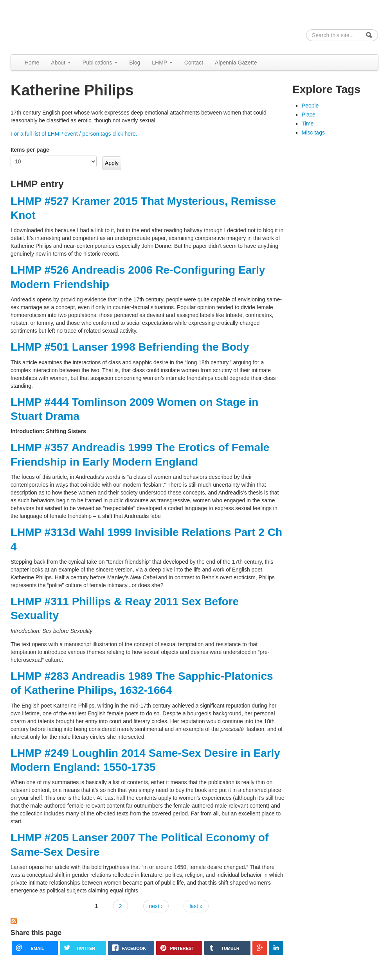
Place (309, 115)
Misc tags (313, 133)
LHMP (162, 63)
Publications (100, 63)
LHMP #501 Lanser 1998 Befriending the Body (130, 347)
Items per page (30, 150)
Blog (135, 63)
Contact (194, 63)
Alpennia (51, 26)
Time (308, 124)
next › (156, 906)
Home (32, 63)
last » (196, 906)
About (61, 63)
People (310, 106)
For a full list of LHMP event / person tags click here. (74, 134)
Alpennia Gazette (236, 63)
